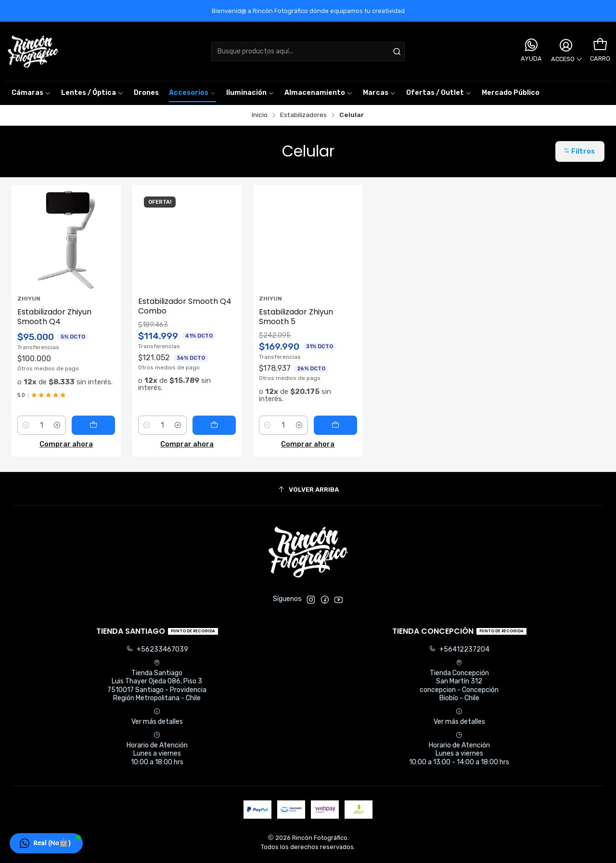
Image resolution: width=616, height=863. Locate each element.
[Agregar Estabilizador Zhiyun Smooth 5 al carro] (335, 425)
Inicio (260, 115)
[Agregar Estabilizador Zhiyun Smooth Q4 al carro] (93, 425)
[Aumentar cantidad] (57, 425)
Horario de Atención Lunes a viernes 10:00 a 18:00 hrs (157, 749)
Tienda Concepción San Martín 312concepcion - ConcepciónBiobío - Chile (459, 681)
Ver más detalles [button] (157, 717)
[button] (379, 93)
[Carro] (600, 45)
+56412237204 (459, 649)
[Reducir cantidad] (26, 425)
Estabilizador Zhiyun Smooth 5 (296, 317)
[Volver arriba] (308, 490)
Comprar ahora (66, 444)
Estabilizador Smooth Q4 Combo (185, 306)
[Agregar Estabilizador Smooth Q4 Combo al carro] (214, 425)
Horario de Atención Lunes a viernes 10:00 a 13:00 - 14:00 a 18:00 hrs (459, 749)
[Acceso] (566, 52)
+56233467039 (157, 649)
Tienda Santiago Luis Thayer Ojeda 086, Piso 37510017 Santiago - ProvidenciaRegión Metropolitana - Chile (157, 681)
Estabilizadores (303, 115)
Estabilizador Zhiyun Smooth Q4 (54, 317)
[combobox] (308, 52)
